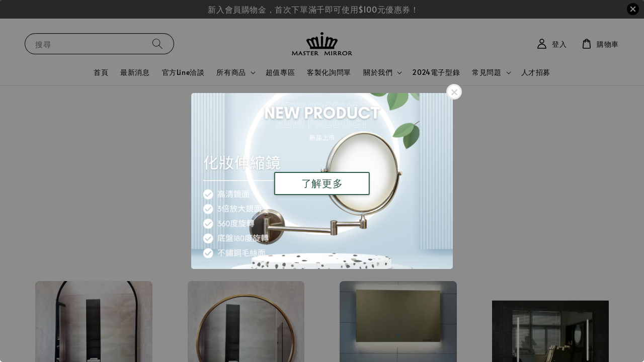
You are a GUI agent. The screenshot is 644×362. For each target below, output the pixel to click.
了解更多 (322, 184)
